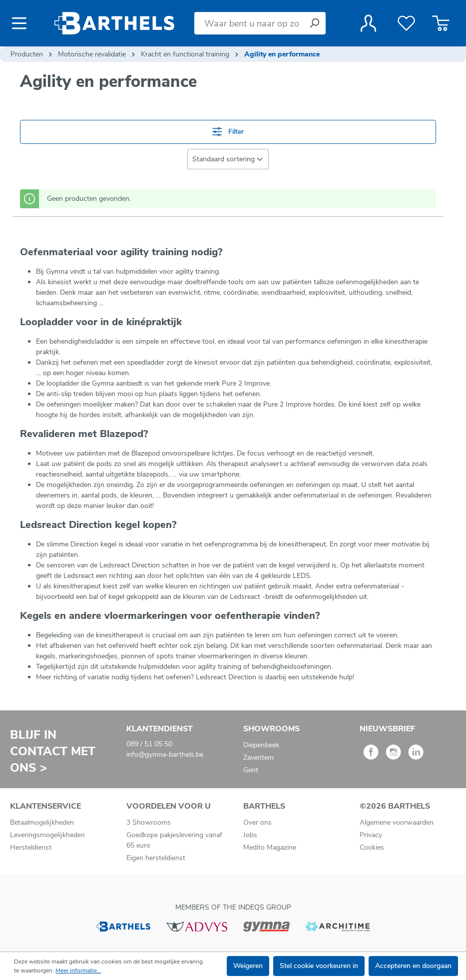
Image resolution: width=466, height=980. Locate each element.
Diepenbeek (261, 745)
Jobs (250, 835)
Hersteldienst (31, 847)
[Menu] (22, 23)
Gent (251, 770)
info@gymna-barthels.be (165, 754)
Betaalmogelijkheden (42, 822)
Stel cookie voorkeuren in (319, 966)
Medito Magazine (270, 847)
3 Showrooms (149, 822)
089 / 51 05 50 (149, 744)
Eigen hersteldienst (156, 858)
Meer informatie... (78, 971)
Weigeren (248, 966)
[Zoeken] (314, 23)
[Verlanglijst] (406, 23)
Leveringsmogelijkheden (47, 835)
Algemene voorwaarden (397, 822)
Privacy (371, 835)
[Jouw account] (368, 23)
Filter (228, 132)
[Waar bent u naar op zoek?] (249, 23)
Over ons (257, 822)
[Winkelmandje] (441, 23)
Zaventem (258, 757)
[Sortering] (228, 159)
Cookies (372, 847)
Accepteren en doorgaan (413, 966)
